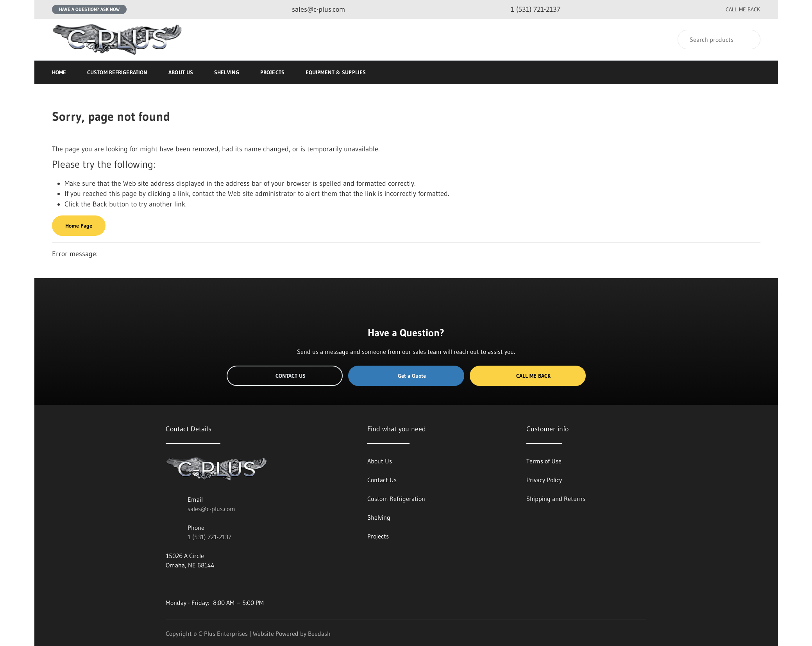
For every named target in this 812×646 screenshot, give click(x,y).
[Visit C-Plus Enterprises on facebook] (169, 584)
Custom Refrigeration (117, 72)
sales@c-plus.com (211, 509)
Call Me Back (528, 376)
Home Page (79, 226)
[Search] (719, 39)
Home (59, 72)
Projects (272, 72)
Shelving (227, 72)
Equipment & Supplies (339, 72)
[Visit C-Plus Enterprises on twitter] (186, 584)
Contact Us (285, 376)
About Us (181, 72)
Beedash (319, 633)
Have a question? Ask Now (89, 9)
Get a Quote (406, 376)
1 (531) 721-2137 (209, 537)
